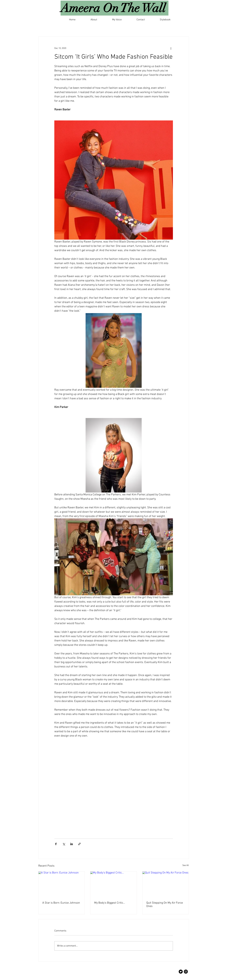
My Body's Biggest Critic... (110, 903)
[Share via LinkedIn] (72, 844)
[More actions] (171, 48)
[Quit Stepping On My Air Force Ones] (166, 884)
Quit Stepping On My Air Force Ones (165, 905)
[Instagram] (186, 972)
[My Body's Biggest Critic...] (114, 884)
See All (186, 865)
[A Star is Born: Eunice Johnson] (62, 884)
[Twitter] (181, 972)
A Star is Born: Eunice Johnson (61, 903)
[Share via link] (79, 844)
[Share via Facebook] (56, 844)
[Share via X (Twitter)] (64, 844)
